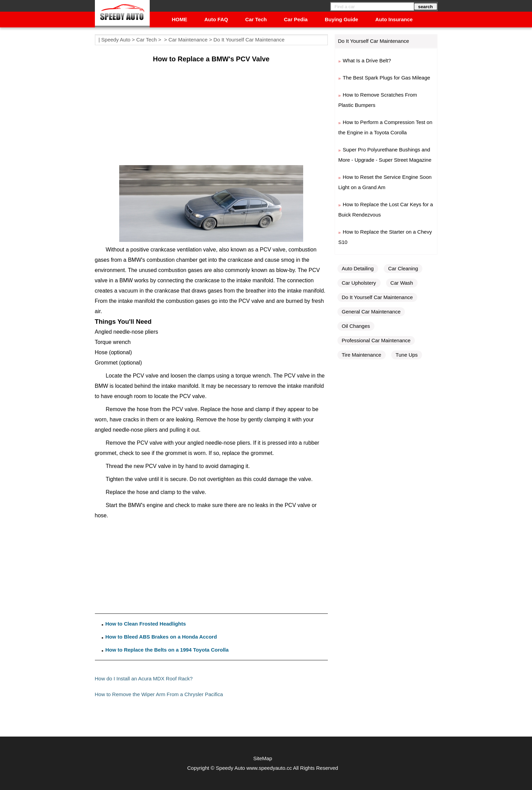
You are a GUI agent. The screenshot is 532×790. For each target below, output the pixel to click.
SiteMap (263, 758)
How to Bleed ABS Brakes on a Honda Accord (161, 637)
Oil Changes (356, 326)
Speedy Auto (116, 40)
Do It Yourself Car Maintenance (249, 40)
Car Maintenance (188, 40)
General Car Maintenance (371, 312)
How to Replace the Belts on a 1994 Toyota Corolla (167, 650)
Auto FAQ (216, 19)
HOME (180, 19)
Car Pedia (296, 19)
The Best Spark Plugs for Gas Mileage (387, 78)
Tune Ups (407, 355)
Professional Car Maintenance (376, 340)
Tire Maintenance (362, 355)
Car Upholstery (359, 283)
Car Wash (402, 283)
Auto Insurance (394, 19)
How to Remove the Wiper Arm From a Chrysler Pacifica (159, 694)
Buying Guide (342, 19)
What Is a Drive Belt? (367, 60)
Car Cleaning (403, 268)
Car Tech (256, 19)
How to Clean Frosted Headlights (146, 624)
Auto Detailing (358, 268)
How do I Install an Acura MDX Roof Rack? (144, 678)
